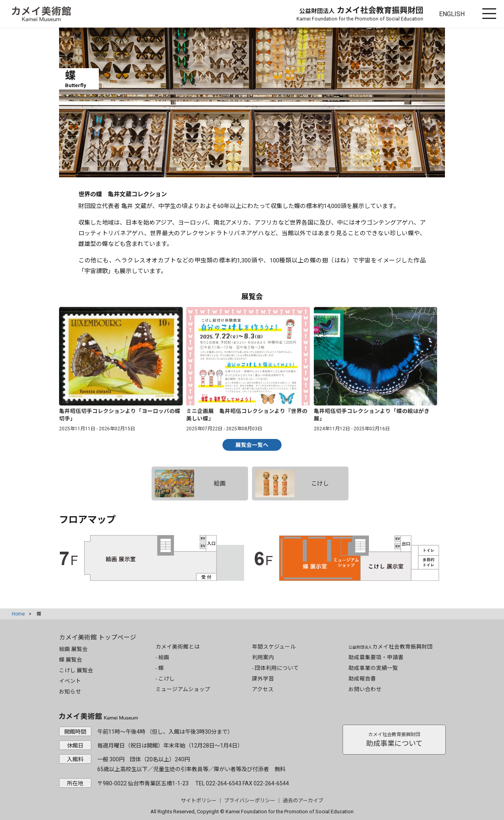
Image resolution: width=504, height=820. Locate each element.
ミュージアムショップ (183, 689)
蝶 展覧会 (71, 660)
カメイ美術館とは (178, 647)
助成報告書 (362, 679)
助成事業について (394, 740)
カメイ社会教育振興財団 (360, 14)
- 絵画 (162, 657)
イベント (70, 681)
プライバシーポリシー (250, 800)
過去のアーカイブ (303, 800)
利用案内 (263, 657)
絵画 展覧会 (73, 649)
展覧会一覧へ (252, 445)
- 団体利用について (275, 668)
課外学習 (263, 679)
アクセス (263, 689)
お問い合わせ (365, 689)
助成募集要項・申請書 (376, 657)
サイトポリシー (199, 800)
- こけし (165, 679)
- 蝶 (160, 668)
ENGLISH (452, 14)
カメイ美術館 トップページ (98, 637)
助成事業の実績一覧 (373, 668)
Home (18, 614)
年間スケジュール (274, 647)
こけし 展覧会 (76, 670)
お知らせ (70, 692)
